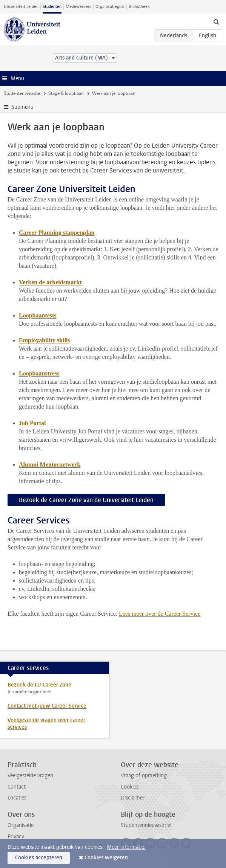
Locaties (17, 798)
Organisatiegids (110, 7)
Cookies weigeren (106, 858)
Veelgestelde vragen (30, 776)
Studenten (52, 7)
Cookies (130, 787)
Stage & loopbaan (66, 93)
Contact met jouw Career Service (47, 706)
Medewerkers (78, 7)
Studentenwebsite (22, 93)
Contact (17, 787)
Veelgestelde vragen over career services (46, 724)
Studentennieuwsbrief (146, 825)
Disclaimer (133, 798)
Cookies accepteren (39, 858)
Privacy (16, 837)
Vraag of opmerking (144, 776)
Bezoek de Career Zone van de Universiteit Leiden (86, 500)
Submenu (22, 107)
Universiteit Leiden (21, 7)
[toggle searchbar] (216, 21)
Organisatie (21, 825)
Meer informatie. (126, 847)
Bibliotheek (139, 7)
